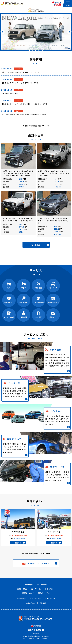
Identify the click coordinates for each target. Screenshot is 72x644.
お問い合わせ (31, 603)
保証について (28, 593)
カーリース (36, 589)
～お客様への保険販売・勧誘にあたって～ (36, 126)
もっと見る (40, 245)
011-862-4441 (20, 535)
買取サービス (44, 593)
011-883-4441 (56, 535)
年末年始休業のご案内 (10, 93)
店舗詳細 (20, 543)
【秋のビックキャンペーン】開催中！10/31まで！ (20, 72)
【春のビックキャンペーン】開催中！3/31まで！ (20, 83)
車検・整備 (22, 589)
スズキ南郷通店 (36, 630)
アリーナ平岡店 (35, 599)
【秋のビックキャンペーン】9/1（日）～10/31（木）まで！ (24, 104)
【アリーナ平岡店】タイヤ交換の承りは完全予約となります (24, 114)
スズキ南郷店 (21, 599)
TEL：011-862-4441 (29, 638)
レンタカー (50, 589)
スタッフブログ (50, 599)
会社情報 (43, 603)
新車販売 (29, 584)
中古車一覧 (42, 584)
